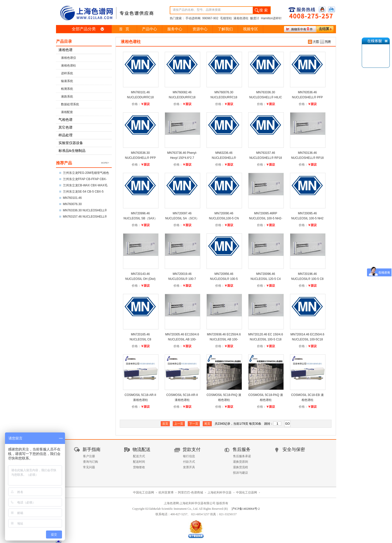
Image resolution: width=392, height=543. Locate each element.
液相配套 (67, 112)
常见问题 (89, 467)
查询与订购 (90, 462)
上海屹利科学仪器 (219, 492)
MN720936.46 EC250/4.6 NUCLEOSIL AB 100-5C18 (224, 339)
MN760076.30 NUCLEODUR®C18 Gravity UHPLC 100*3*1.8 (224, 97)
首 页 (124, 29)
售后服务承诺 (242, 456)
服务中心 (175, 29)
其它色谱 (65, 127)
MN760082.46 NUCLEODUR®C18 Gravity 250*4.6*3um (182, 97)
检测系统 (67, 89)
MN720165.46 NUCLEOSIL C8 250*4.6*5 (140, 339)
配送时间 (139, 462)
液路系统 (67, 97)
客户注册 (89, 456)
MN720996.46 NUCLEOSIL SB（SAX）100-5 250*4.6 (140, 218)
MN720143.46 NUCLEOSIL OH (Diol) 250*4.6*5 (140, 279)
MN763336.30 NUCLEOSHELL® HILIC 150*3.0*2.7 (266, 97)
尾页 (207, 424)
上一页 (179, 424)
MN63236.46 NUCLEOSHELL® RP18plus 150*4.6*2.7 (224, 158)
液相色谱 (65, 50)
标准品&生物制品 (72, 151)
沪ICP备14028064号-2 (246, 509)
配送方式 (139, 456)
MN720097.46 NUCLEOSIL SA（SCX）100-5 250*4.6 (182, 218)
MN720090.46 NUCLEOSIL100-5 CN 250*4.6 (224, 218)
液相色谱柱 (68, 66)
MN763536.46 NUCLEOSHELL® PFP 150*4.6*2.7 (307, 97)
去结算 (324, 29)
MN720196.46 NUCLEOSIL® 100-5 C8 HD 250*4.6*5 (307, 279)
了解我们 (225, 29)
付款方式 (189, 462)
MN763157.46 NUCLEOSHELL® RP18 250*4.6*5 (265, 158)
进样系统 (67, 73)
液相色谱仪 (68, 58)
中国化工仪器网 (143, 492)
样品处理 (65, 135)
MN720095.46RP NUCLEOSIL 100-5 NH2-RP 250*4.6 (266, 218)
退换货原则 (240, 462)
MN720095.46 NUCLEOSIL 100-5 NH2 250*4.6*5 (307, 218)
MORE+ (105, 163)
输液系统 (67, 81)
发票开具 (189, 467)
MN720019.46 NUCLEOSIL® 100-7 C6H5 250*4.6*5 (182, 279)
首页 (165, 424)
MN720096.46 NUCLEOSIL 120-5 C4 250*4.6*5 (265, 279)
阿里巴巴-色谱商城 (190, 492)
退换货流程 (240, 467)
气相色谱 (65, 120)
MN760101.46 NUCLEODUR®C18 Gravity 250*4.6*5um (140, 97)
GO (288, 424)
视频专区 (250, 29)
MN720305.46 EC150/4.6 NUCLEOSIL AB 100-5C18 (182, 339)
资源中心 (200, 29)
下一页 (194, 424)
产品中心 (149, 29)
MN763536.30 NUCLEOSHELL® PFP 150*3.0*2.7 (140, 158)
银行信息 (189, 456)
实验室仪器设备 (71, 143)
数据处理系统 (70, 104)
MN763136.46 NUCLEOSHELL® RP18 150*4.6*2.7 (307, 158)
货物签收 (139, 467)
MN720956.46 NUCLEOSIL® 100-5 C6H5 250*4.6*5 (224, 279)
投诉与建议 (240, 473)
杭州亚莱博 (166, 492)
